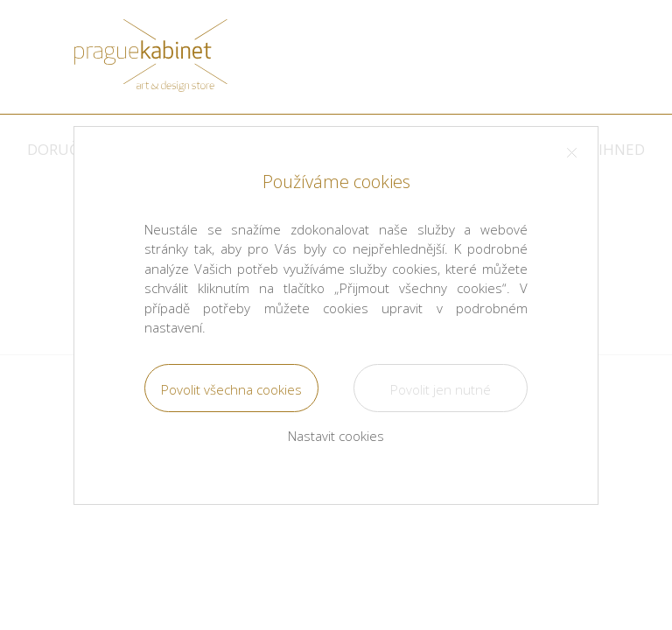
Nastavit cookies (336, 436)
